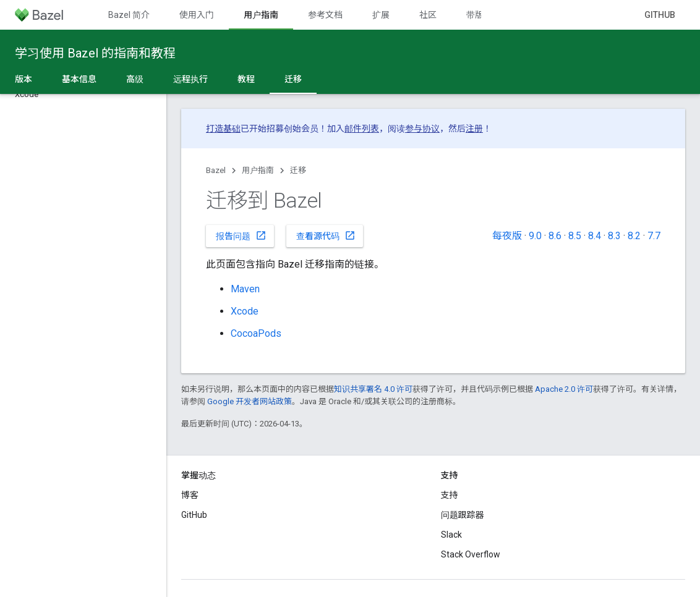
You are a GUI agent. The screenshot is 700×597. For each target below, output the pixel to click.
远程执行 (190, 79)
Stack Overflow (471, 554)
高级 (135, 79)
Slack (451, 535)
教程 (246, 79)
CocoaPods (256, 333)
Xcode (245, 311)
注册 (474, 129)
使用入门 (197, 15)
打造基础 (223, 129)
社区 (428, 15)
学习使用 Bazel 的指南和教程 (95, 53)
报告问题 (241, 235)
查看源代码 (326, 235)
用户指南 (258, 170)
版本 (23, 79)
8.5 (575, 236)
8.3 (614, 236)
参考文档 (325, 15)
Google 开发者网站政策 (250, 401)
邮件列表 (362, 129)
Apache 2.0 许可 (564, 389)
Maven (245, 289)
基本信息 (79, 79)
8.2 (634, 236)
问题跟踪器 (463, 515)
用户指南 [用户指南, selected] (261, 15)
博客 (190, 495)
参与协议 (422, 129)
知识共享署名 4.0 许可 (373, 389)
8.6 (555, 236)
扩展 (381, 15)
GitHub (660, 15)
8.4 (595, 236)
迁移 (298, 170)
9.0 (535, 236)
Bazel (216, 170)
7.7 (654, 236)
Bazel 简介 (129, 15)
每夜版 (507, 236)
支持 (450, 495)
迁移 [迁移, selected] (293, 79)
